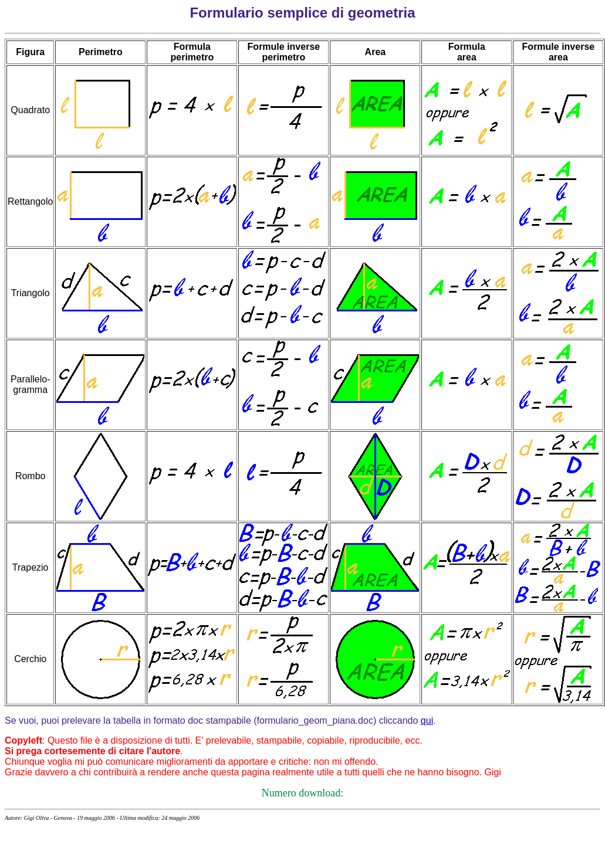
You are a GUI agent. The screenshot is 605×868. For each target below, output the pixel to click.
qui (427, 720)
